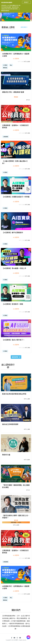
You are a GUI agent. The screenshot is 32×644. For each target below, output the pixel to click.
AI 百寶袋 (5, 65)
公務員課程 (6, 137)
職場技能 (5, 68)
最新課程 (24, 27)
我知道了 (26, 2)
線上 (11, 65)
